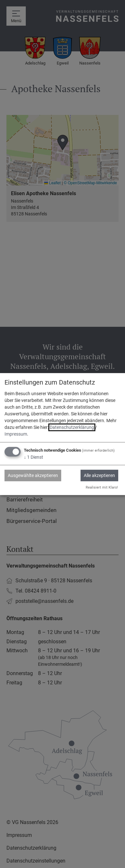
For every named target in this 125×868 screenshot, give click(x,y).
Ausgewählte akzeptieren (33, 475)
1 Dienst (34, 457)
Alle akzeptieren (99, 475)
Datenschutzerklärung (72, 427)
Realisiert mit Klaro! (102, 487)
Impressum (16, 434)
